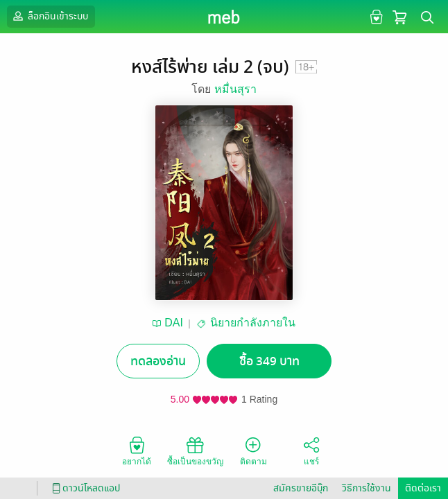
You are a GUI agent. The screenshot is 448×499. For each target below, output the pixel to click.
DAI (174, 323)
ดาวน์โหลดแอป (84, 488)
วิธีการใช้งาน (367, 488)
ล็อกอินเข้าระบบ (49, 16)
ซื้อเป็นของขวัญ (195, 450)
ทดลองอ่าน (158, 361)
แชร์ (311, 450)
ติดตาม (253, 450)
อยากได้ (137, 450)
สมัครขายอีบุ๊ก (301, 488)
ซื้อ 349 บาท (269, 361)
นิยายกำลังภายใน (253, 323)
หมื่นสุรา (235, 89)
